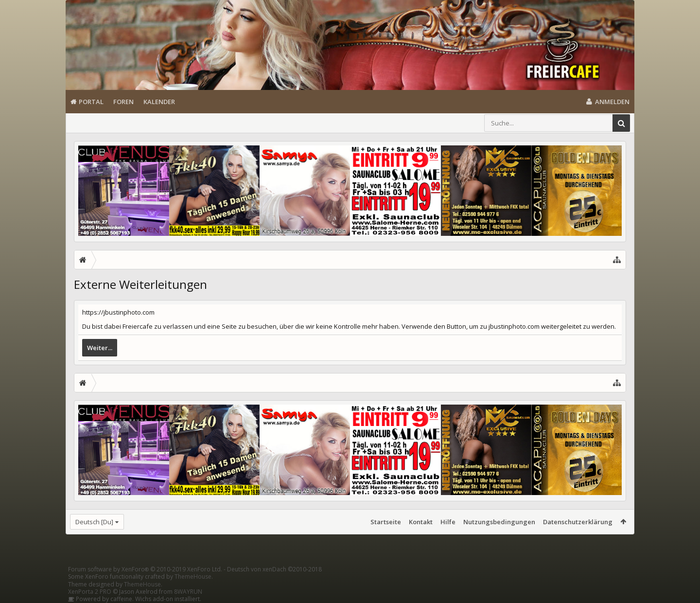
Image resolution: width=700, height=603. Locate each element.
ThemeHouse (193, 576)
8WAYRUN (188, 592)
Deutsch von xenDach (274, 569)
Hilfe (448, 522)
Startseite (386, 522)
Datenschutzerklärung (578, 522)
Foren (123, 102)
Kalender (159, 102)
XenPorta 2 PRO (90, 592)
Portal (91, 102)
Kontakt (421, 522)
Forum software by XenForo (145, 569)
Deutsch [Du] (94, 522)
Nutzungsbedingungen (499, 522)
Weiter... (100, 348)
